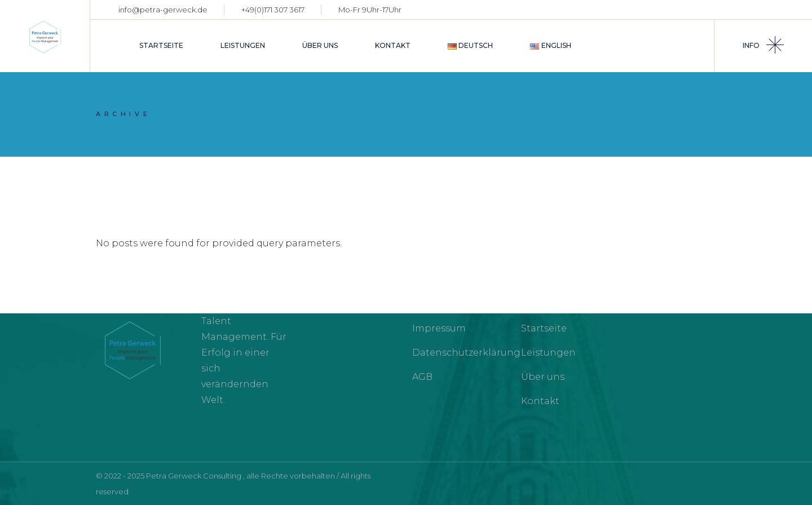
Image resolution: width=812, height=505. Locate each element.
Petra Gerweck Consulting (195, 476)
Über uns (543, 377)
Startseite (544, 328)
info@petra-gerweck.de (163, 10)
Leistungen (548, 353)
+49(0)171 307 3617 (273, 10)
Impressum (439, 328)
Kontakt (540, 401)
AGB (422, 377)
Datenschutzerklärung (466, 353)
